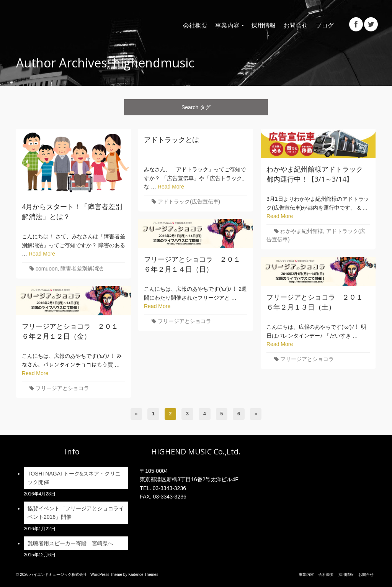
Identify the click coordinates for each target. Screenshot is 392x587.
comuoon (47, 269)
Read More (42, 254)
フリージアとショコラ (185, 321)
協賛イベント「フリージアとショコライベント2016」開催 (76, 513)
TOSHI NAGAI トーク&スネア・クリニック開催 (74, 478)
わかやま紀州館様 (302, 231)
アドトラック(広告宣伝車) (189, 202)
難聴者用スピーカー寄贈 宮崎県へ (71, 543)
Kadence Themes (143, 575)
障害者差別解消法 (82, 269)
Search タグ (196, 107)
